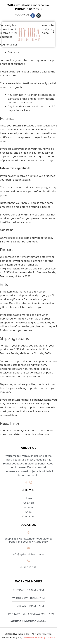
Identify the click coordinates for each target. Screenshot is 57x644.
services (28, 508)
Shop (28, 512)
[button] (53, 32)
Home (28, 498)
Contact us (28, 516)
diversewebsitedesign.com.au (39, 637)
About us (28, 503)
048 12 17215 (28, 9)
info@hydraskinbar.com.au (29, 5)
